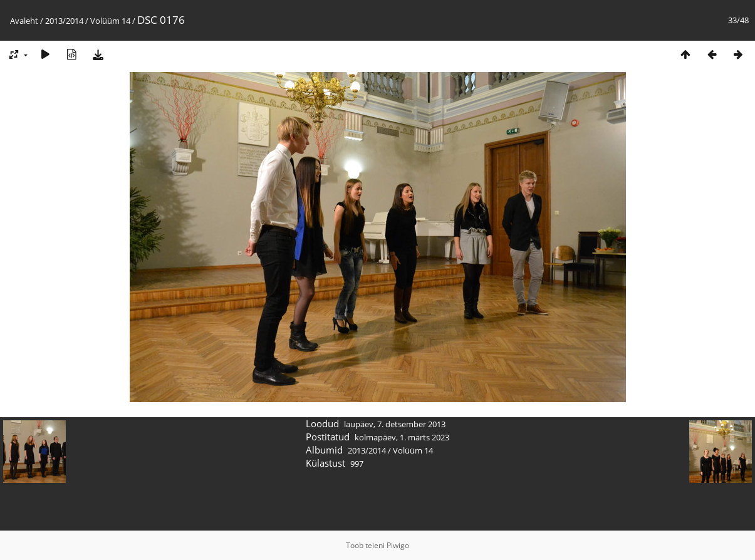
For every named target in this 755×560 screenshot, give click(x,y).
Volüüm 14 (110, 21)
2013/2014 (64, 21)
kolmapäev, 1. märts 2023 (402, 437)
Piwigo (398, 545)
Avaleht (24, 21)
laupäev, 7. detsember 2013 (395, 424)
